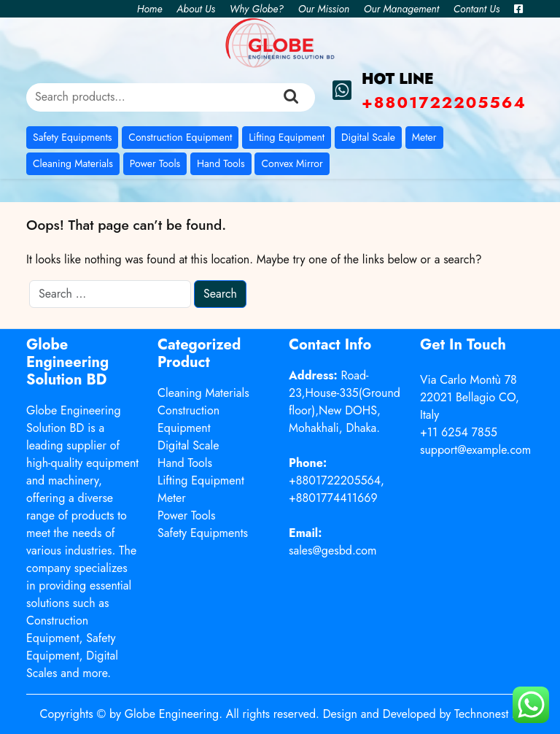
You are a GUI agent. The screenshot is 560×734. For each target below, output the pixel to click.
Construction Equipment (180, 137)
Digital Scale (368, 137)
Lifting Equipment (287, 137)
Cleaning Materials (73, 163)
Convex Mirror (292, 163)
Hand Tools (221, 163)
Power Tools (155, 163)
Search (291, 97)
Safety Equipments (72, 137)
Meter (424, 137)
